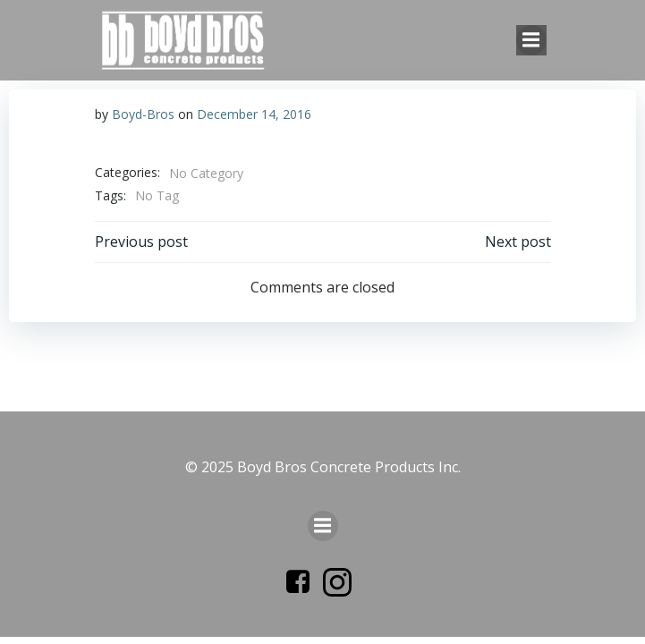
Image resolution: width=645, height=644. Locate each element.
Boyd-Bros (143, 114)
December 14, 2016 (254, 114)
